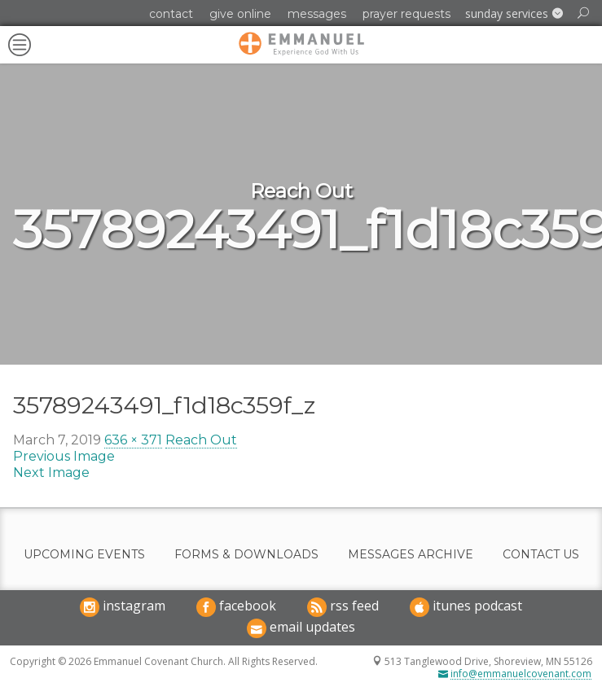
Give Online (240, 14)
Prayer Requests (406, 14)
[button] (514, 14)
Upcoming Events (84, 555)
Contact (171, 14)
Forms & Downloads (246, 555)
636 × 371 (133, 440)
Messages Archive (411, 555)
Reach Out (201, 440)
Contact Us (541, 555)
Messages (317, 14)
